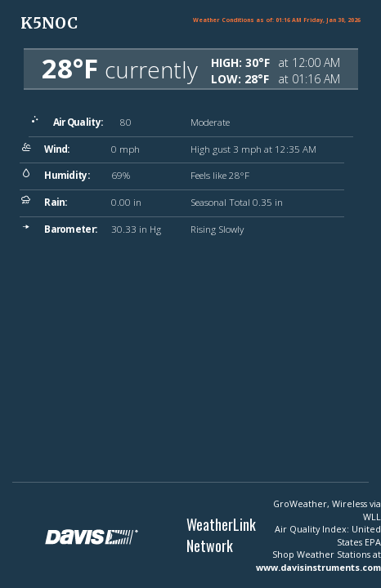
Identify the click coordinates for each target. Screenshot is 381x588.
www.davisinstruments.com (318, 567)
